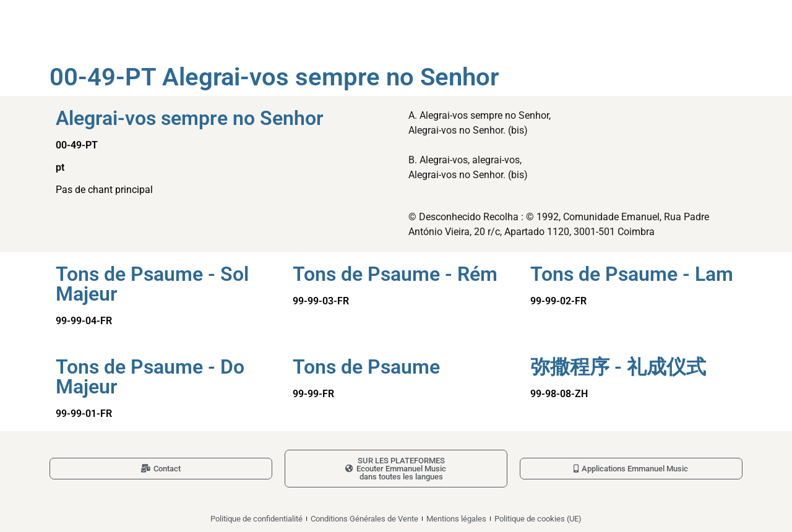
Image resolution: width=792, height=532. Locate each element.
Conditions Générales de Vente (364, 519)
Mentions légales (456, 519)
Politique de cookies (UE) (538, 519)
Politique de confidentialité (256, 519)
